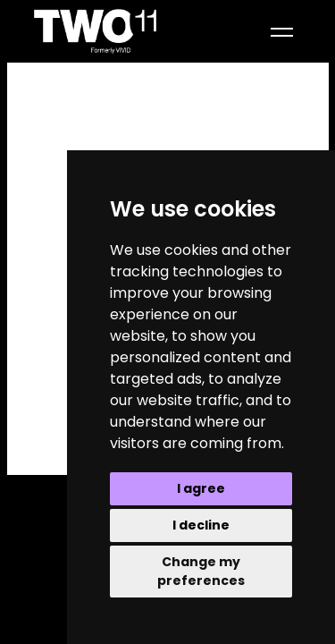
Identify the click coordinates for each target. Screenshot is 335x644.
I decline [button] (201, 525)
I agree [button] (201, 488)
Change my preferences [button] (201, 571)
